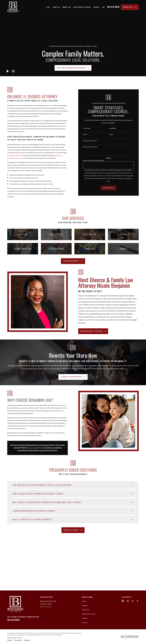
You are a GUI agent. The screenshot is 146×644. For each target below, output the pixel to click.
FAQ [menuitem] (103, 7)
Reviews (85, 618)
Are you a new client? (92, 141)
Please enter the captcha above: (95, 160)
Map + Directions (46, 607)
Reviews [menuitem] (96, 7)
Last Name (114, 128)
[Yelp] (133, 601)
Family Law (86, 610)
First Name (88, 128)
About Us (85, 605)
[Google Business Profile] (123, 601)
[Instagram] (128, 601)
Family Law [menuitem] (67, 7)
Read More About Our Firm (95, 331)
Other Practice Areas (89, 614)
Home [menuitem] (48, 7)
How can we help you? (92, 147)
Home (84, 601)
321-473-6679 (113, 7)
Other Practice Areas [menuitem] (82, 7)
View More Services (73, 261)
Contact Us (130, 7)
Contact (85, 623)
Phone (87, 135)
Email (113, 135)
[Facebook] (138, 601)
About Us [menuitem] (56, 7)
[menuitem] (10, 640)
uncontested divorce (14, 155)
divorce (49, 106)
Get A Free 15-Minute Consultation (73, 68)
